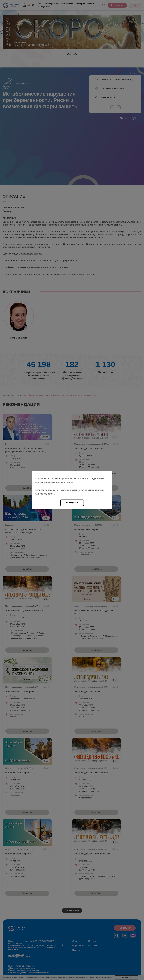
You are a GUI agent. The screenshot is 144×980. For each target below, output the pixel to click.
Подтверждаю (72, 503)
